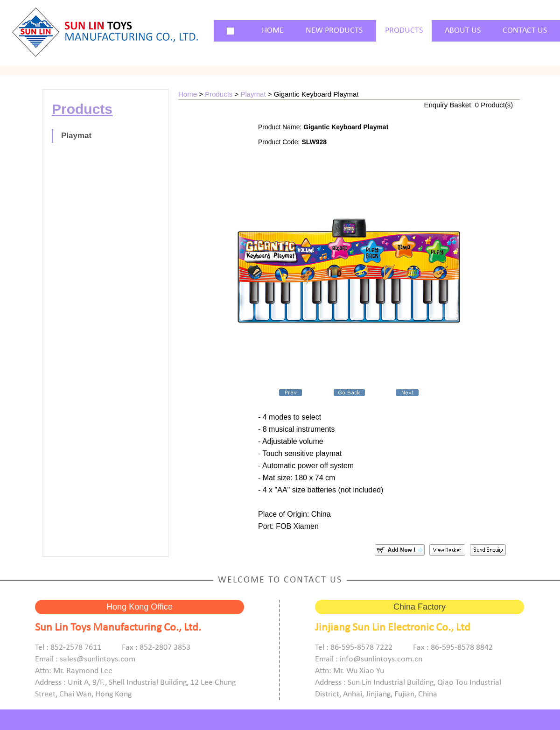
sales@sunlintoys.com (98, 659)
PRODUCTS (404, 31)
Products (219, 94)
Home (188, 94)
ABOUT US (463, 31)
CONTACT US (525, 31)
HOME (273, 31)
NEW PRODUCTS (334, 31)
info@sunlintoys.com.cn (381, 659)
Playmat (76, 136)
